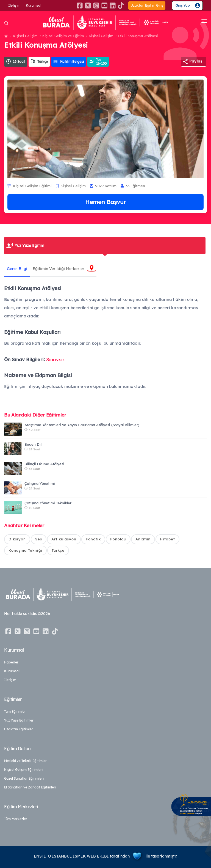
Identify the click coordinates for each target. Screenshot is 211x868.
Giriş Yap (183, 5)
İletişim (14, 5)
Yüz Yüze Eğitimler (19, 720)
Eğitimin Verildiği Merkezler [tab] (59, 269)
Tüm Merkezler (16, 819)
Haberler (11, 662)
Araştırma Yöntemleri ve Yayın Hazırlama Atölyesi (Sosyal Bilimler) (82, 425)
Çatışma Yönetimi (40, 483)
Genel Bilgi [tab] (17, 269)
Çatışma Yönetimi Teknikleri (48, 503)
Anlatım (143, 539)
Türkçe (58, 550)
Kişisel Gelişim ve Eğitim (63, 36)
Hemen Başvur (105, 202)
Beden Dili (34, 444)
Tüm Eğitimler (15, 711)
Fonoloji (118, 539)
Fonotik (93, 539)
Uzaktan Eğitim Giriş (147, 5)
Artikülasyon (64, 539)
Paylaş (196, 61)
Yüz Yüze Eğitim (29, 246)
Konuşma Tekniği (25, 550)
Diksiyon (17, 539)
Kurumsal (34, 5)
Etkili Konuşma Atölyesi (138, 36)
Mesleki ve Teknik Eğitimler (25, 761)
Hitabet (167, 539)
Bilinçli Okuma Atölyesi (44, 464)
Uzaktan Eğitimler (19, 729)
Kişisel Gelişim (25, 36)
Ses (39, 539)
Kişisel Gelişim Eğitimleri (23, 770)
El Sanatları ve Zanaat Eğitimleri (30, 787)
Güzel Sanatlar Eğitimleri (24, 778)
